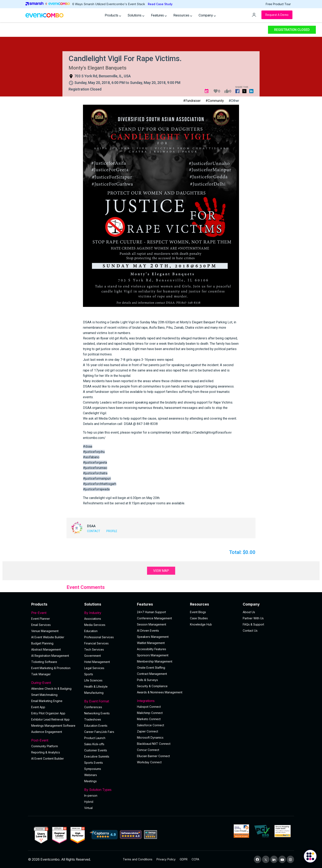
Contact (94, 531)
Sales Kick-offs (94, 744)
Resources (183, 15)
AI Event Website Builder (48, 637)
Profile (112, 531)
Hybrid (89, 802)
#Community (215, 101)
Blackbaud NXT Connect (154, 744)
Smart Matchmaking (44, 695)
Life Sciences (93, 680)
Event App (38, 707)
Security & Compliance (152, 686)
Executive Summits (97, 756)
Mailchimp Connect (150, 713)
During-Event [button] (55, 683)
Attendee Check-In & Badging (51, 689)
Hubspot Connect (149, 707)
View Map (161, 571)
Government (93, 656)
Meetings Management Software (53, 726)
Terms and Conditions (138, 859)
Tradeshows (93, 719)
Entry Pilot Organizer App (48, 713)
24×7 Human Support (151, 612)
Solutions (136, 15)
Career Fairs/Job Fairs (99, 732)
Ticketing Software (44, 662)
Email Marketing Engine (47, 701)
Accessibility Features (152, 649)
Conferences (93, 707)
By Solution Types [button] (108, 790)
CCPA (195, 859)
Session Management (152, 624)
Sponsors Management (153, 655)
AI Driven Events (148, 631)
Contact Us (250, 631)
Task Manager (41, 674)
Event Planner (41, 619)
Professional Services (99, 637)
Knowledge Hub (201, 624)
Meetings (90, 781)
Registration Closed (292, 30)
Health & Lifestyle (96, 686)
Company (207, 15)
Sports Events (94, 763)
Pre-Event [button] (55, 613)
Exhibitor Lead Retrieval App (50, 719)
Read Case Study (160, 4)
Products (113, 15)
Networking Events (97, 713)
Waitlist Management (151, 643)
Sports (89, 674)
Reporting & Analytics (46, 752)
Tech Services (94, 649)
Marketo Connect (149, 719)
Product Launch (95, 738)
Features (159, 15)
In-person (91, 795)
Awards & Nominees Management (160, 692)
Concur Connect (148, 750)
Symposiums (93, 769)
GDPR (184, 859)
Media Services (95, 625)
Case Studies (199, 618)
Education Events (96, 726)
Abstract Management (46, 649)
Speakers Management (153, 637)
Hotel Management (97, 662)
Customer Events (96, 750)
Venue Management (45, 631)
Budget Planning (42, 643)
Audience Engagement (47, 732)
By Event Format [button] (108, 701)
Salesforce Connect (151, 725)
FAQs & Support (253, 624)
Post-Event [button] (55, 740)
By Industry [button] (108, 613)
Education (91, 631)
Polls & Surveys (147, 680)
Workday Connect (149, 762)
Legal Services (94, 668)
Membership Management (155, 661)
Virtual (88, 808)
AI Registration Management (50, 656)
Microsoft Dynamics (150, 737)
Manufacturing (94, 693)
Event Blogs (198, 612)
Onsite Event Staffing (151, 668)
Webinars (91, 775)
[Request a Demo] (277, 15)
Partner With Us (253, 618)
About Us (249, 612)
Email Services (41, 625)
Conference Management (154, 618)
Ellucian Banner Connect (153, 756)
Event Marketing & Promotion (51, 668)
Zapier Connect (148, 731)
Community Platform (45, 746)
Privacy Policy (166, 859)
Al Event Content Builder (48, 758)
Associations (93, 619)
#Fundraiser (192, 101)
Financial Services (96, 643)
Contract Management (152, 674)
